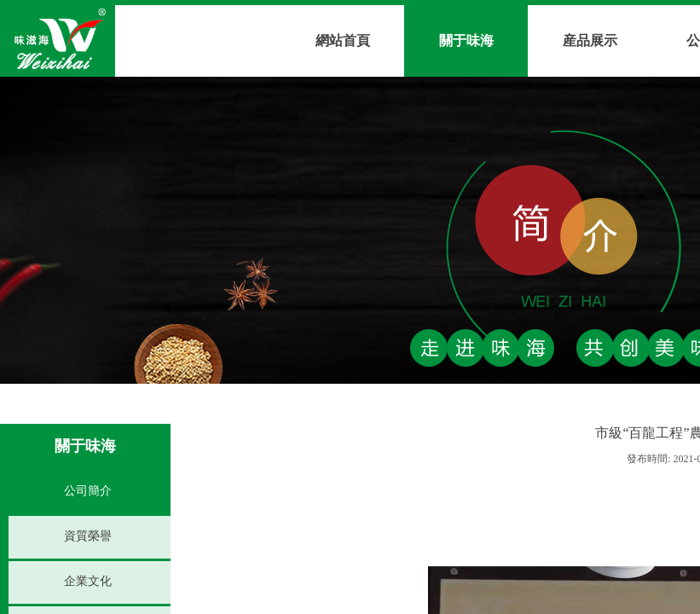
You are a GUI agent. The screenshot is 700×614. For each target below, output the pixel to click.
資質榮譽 (88, 536)
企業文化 (88, 581)
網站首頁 (343, 41)
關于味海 (466, 41)
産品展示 (590, 41)
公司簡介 (88, 491)
